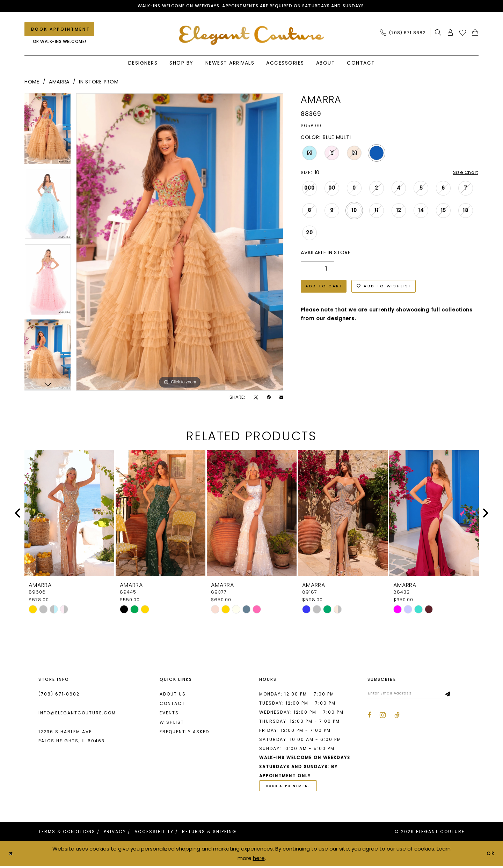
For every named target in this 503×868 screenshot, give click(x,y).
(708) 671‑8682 (59, 695)
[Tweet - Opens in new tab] (256, 398)
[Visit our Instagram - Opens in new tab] (383, 716)
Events (169, 713)
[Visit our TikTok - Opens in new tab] (397, 717)
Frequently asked (184, 732)
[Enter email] (413, 694)
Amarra (59, 82)
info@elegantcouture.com (77, 713)
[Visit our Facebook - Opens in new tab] (369, 717)
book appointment (291, 787)
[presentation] (69, 514)
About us (173, 695)
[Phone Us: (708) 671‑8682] (403, 33)
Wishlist (172, 723)
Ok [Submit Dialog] (491, 855)
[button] (450, 33)
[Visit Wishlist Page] (463, 33)
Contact (172, 704)
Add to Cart (326, 289)
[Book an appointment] (59, 30)
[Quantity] (318, 270)
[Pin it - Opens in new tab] (269, 398)
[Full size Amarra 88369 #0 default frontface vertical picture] (180, 243)
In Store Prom (99, 82)
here (259, 859)
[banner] (252, 35)
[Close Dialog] (11, 855)
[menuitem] (405, 33)
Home (32, 82)
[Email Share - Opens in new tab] (281, 398)
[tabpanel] (48, 132)
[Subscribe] (456, 694)
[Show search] (438, 33)
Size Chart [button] (465, 174)
